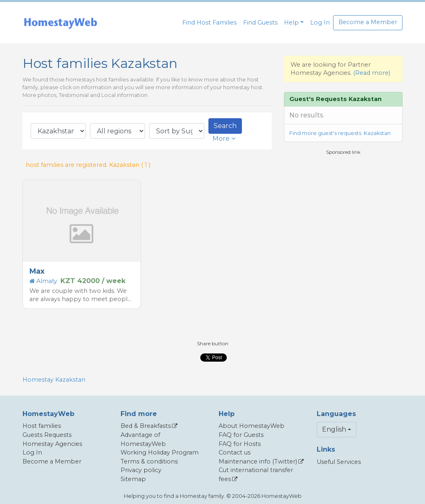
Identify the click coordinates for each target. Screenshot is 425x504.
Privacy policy (141, 470)
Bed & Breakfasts (146, 426)
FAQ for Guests (241, 435)
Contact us (235, 452)
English (334, 429)
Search (225, 126)
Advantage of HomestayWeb (143, 439)
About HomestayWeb (252, 426)
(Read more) (372, 73)
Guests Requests (47, 435)
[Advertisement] (345, 213)
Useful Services (339, 462)
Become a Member (368, 22)
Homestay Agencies (52, 444)
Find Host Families (209, 22)
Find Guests (260, 22)
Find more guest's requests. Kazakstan (340, 133)
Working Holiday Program (160, 452)
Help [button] (291, 22)
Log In (320, 22)
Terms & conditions (149, 461)
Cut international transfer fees (256, 475)
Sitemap (133, 479)
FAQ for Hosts (240, 444)
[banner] (60, 23)
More (224, 138)
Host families (42, 426)
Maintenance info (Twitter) (258, 461)
